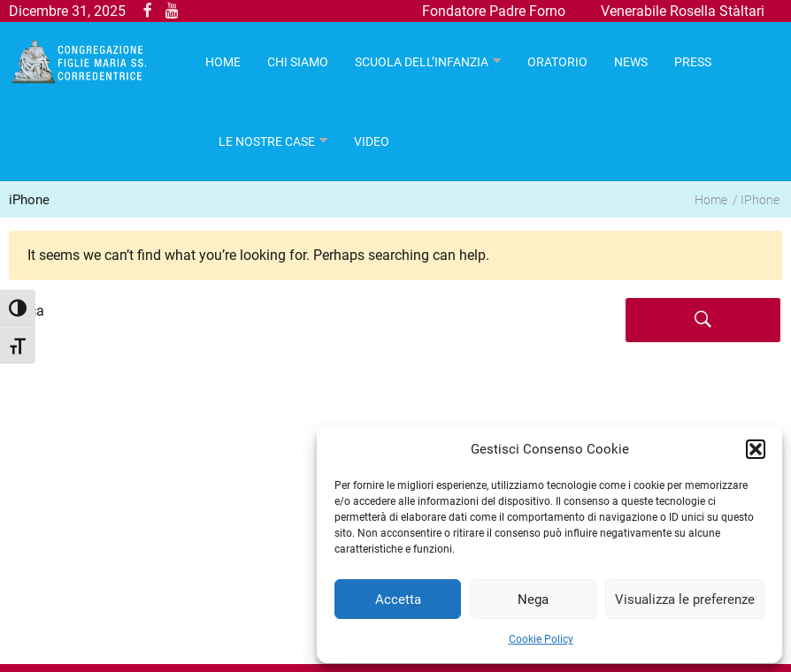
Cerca (27, 311)
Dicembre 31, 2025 (67, 11)
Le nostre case (267, 141)
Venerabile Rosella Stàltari (683, 11)
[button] (756, 449)
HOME (223, 62)
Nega (533, 599)
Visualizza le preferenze (685, 599)
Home (711, 200)
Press (693, 62)
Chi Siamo (298, 62)
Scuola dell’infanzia (422, 62)
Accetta (398, 599)
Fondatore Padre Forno (494, 11)
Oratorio (557, 62)
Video (372, 141)
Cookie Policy (541, 639)
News (631, 62)
